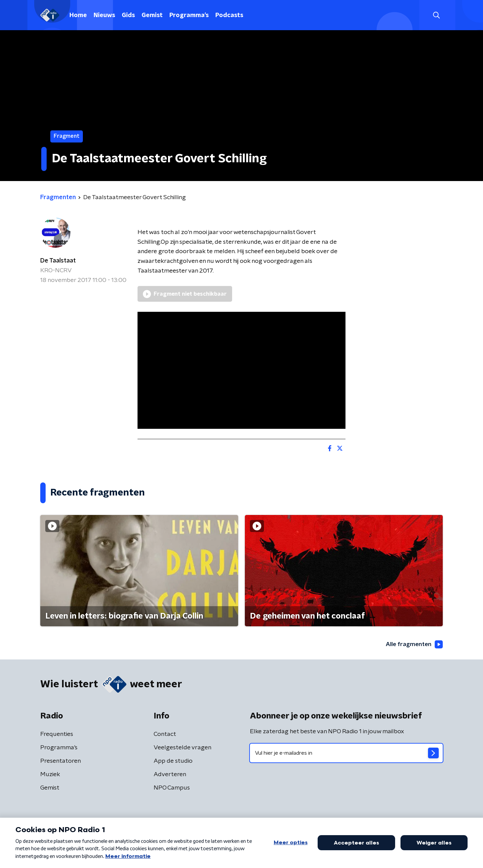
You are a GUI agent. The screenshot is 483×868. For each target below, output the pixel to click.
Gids (128, 15)
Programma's (189, 15)
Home (78, 15)
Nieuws (104, 15)
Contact (165, 735)
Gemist (152, 15)
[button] (436, 15)
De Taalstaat (58, 261)
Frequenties (57, 735)
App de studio (173, 761)
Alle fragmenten (414, 644)
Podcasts (229, 15)
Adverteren (170, 775)
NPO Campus (172, 788)
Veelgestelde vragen (182, 748)
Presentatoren (61, 761)
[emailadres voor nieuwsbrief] (346, 753)
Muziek (50, 775)
